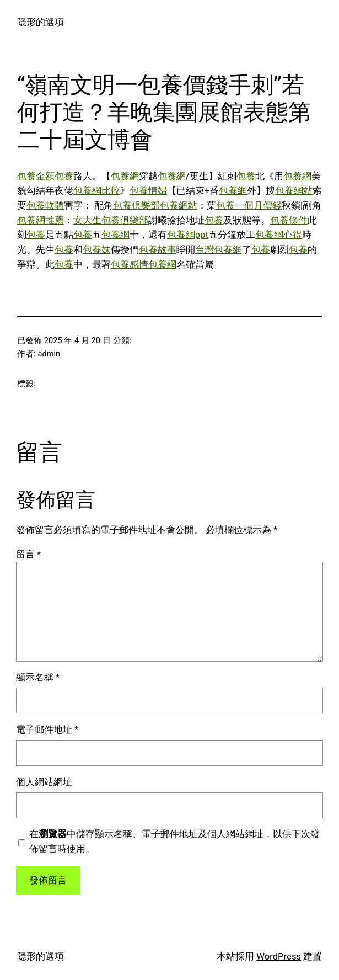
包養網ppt (188, 235)
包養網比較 (97, 191)
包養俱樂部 (136, 206)
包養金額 (36, 176)
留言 (28, 554)
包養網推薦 (41, 220)
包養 (64, 176)
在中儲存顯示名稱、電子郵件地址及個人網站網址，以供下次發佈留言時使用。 (174, 841)
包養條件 (289, 220)
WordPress (279, 957)
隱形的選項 (41, 22)
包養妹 (97, 250)
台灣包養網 (219, 250)
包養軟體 (45, 206)
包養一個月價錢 (249, 206)
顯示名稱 (38, 677)
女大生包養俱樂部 (111, 220)
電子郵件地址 (47, 730)
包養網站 (294, 191)
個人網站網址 (44, 782)
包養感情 (130, 265)
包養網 (125, 176)
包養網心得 (279, 235)
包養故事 (158, 250)
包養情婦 (148, 191)
